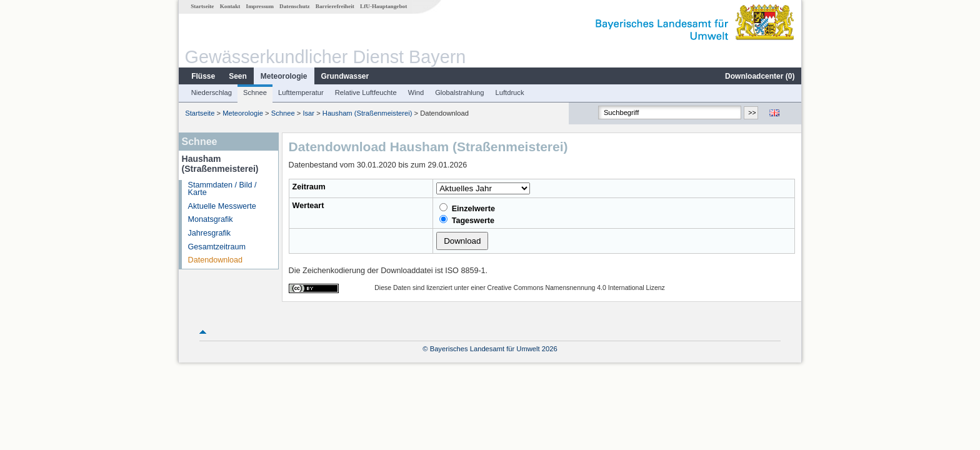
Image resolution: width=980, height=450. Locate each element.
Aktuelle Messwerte (222, 206)
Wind (416, 92)
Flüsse (203, 76)
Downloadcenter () (760, 76)
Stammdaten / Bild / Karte (222, 189)
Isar (308, 113)
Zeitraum (309, 187)
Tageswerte (467, 220)
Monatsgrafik (211, 219)
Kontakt (230, 6)
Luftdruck (510, 92)
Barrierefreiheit (335, 6)
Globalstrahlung (459, 92)
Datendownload (216, 260)
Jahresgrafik (210, 233)
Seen (238, 76)
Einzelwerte (467, 208)
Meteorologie (284, 76)
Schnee (255, 92)
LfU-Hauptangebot (383, 6)
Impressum (260, 6)
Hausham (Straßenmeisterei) (367, 113)
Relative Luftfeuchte (366, 92)
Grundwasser (345, 76)
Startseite (202, 6)
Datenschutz (295, 6)
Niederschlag (212, 92)
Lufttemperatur (301, 92)
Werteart (308, 206)
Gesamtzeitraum (217, 247)
